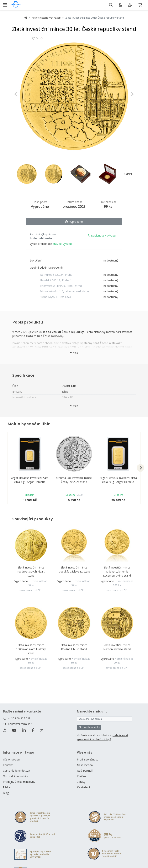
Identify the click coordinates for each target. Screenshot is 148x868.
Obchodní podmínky (15, 776)
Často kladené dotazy (16, 771)
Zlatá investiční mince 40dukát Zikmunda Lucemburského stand (117, 571)
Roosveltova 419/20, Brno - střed (61, 286)
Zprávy (81, 782)
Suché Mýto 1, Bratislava (55, 297)
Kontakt (8, 765)
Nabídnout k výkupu (101, 235)
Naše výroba (85, 765)
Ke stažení (83, 787)
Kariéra (81, 776)
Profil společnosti (88, 759)
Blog (6, 793)
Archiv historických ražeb (46, 18)
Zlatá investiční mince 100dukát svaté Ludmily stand (31, 649)
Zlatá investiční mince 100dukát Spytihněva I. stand (31, 571)
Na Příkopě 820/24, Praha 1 (57, 275)
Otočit (38, 40)
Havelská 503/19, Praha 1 (56, 280)
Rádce (7, 787)
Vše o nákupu (11, 759)
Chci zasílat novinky (89, 727)
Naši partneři (85, 771)
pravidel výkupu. (62, 244)
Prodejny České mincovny (19, 782)
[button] (23, 94)
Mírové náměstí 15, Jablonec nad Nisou (64, 291)
